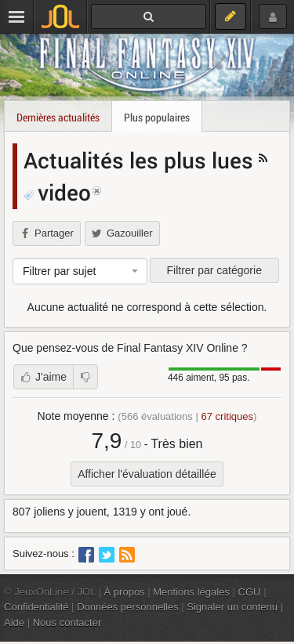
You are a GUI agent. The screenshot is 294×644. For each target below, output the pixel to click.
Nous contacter (67, 622)
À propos (125, 592)
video (57, 192)
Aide (14, 622)
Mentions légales (191, 592)
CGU (250, 592)
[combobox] (80, 271)
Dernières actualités (58, 117)
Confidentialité (36, 607)
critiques (227, 416)
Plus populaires (157, 117)
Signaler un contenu (232, 607)
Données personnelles (128, 607)
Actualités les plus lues (141, 160)
